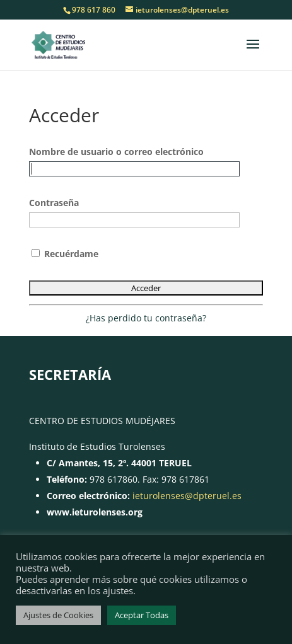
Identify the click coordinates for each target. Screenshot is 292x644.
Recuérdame (65, 254)
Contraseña (54, 203)
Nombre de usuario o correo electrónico (116, 152)
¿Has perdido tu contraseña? (146, 318)
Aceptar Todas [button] (142, 615)
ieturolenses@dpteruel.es (187, 496)
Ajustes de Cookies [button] (58, 615)
